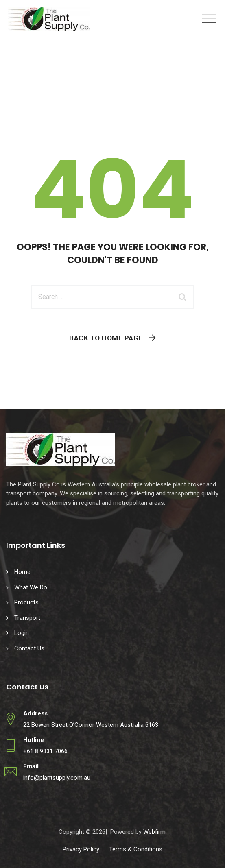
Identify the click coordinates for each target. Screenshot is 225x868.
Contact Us (29, 648)
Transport (27, 618)
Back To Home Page (106, 338)
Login (22, 633)
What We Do (31, 587)
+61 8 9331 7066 (45, 751)
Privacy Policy (81, 849)
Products (26, 602)
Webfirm (154, 832)
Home (22, 572)
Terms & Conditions (136, 849)
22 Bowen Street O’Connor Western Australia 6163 (91, 725)
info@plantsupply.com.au (57, 778)
